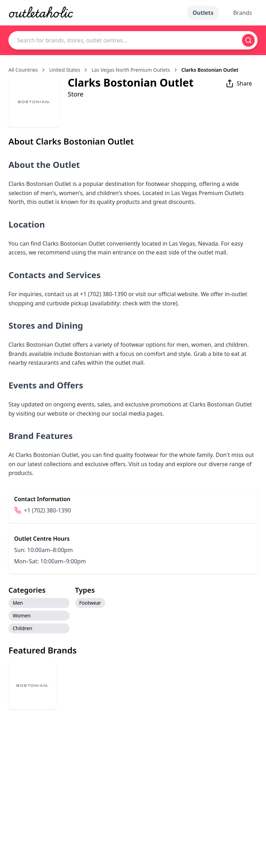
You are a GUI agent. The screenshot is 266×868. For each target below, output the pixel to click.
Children (22, 628)
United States (65, 70)
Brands (243, 13)
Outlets (203, 13)
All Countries (23, 70)
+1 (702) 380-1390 (47, 510)
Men (18, 603)
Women (22, 615)
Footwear (90, 603)
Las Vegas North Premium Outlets (131, 70)
